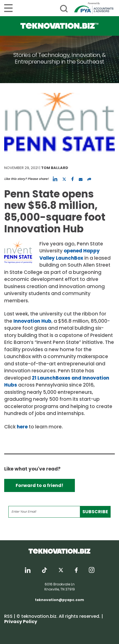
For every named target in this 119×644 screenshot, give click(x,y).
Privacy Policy (21, 622)
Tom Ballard (55, 168)
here (22, 427)
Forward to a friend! (40, 485)
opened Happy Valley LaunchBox (70, 254)
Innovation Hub (32, 321)
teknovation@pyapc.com (59, 600)
